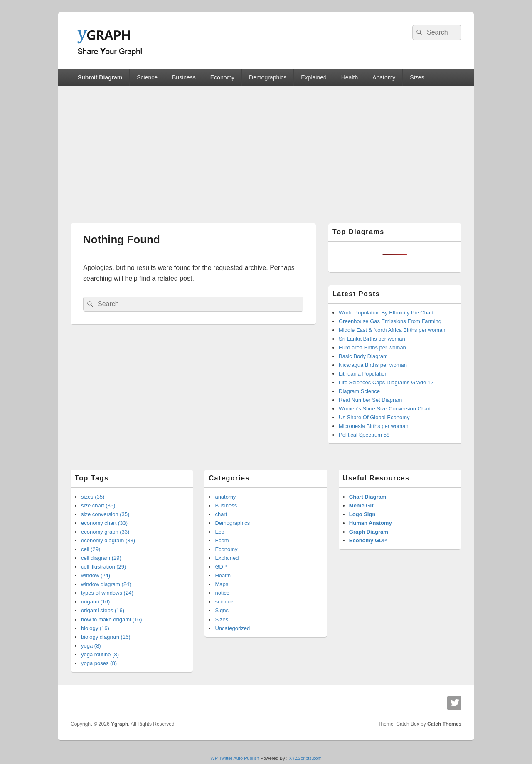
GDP (221, 567)
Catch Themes (444, 724)
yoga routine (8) (100, 654)
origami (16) (95, 602)
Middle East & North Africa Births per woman (392, 330)
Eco (219, 532)
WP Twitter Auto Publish (235, 758)
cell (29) (91, 549)
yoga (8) (91, 646)
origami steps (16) (103, 610)
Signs (222, 610)
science (224, 602)
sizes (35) (93, 497)
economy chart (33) (104, 523)
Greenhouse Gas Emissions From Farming (390, 321)
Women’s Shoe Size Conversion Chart (385, 409)
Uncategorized (232, 628)
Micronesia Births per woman (374, 426)
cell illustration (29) (103, 567)
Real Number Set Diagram (370, 400)
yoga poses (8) (99, 663)
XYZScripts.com (305, 758)
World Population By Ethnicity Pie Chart (386, 313)
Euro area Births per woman (372, 347)
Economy (222, 77)
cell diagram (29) (101, 558)
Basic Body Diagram (363, 356)
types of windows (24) (107, 593)
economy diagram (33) (108, 540)
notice (222, 593)
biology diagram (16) (106, 637)
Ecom (222, 540)
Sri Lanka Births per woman (372, 339)
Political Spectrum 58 (364, 435)
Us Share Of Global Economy (374, 417)
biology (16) (95, 628)
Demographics (268, 77)
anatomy (225, 497)
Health (350, 77)
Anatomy (384, 77)
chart (221, 514)
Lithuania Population (363, 374)
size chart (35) (98, 506)
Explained (314, 77)
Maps (222, 584)
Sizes (417, 77)
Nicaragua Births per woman (373, 365)
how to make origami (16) (112, 619)
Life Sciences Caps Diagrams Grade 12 (386, 382)
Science (147, 77)
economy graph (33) (105, 532)
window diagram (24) (106, 584)
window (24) (96, 575)
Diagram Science (359, 391)
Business (184, 77)
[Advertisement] (266, 148)
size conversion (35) (105, 514)
